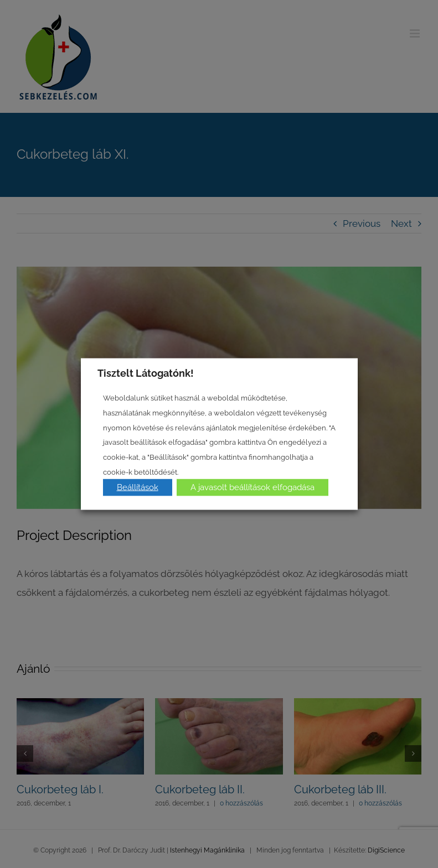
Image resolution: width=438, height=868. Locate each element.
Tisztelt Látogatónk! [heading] (146, 373)
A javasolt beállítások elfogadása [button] (253, 487)
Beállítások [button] (138, 487)
